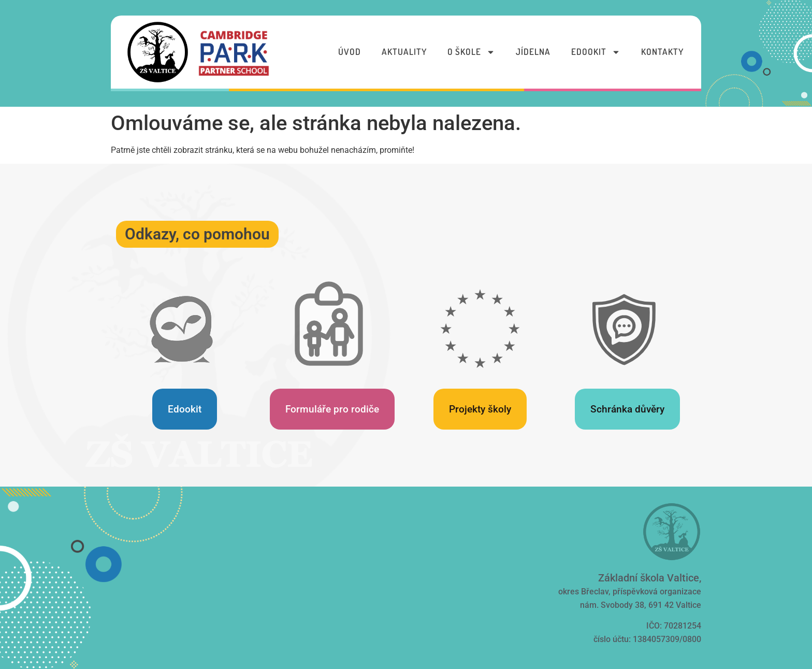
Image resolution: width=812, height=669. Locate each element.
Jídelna (533, 52)
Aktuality (404, 52)
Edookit (596, 52)
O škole (471, 52)
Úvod (350, 52)
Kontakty (662, 52)
